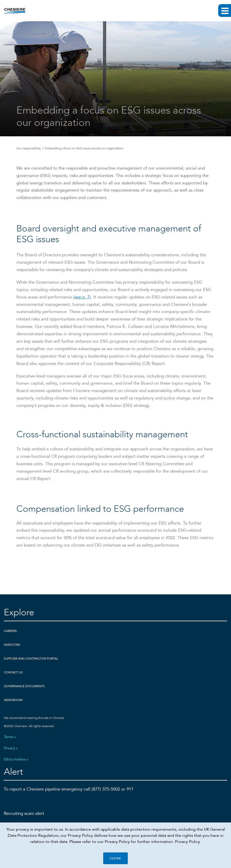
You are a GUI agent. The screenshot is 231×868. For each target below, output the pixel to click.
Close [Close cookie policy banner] (115, 858)
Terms (9, 737)
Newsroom (13, 700)
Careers (10, 631)
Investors (12, 645)
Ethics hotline (15, 760)
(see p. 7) (82, 303)
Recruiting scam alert (24, 813)
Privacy (9, 748)
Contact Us (13, 672)
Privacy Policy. (188, 842)
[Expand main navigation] (225, 10)
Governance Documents (24, 686)
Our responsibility (29, 148)
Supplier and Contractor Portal (31, 659)
